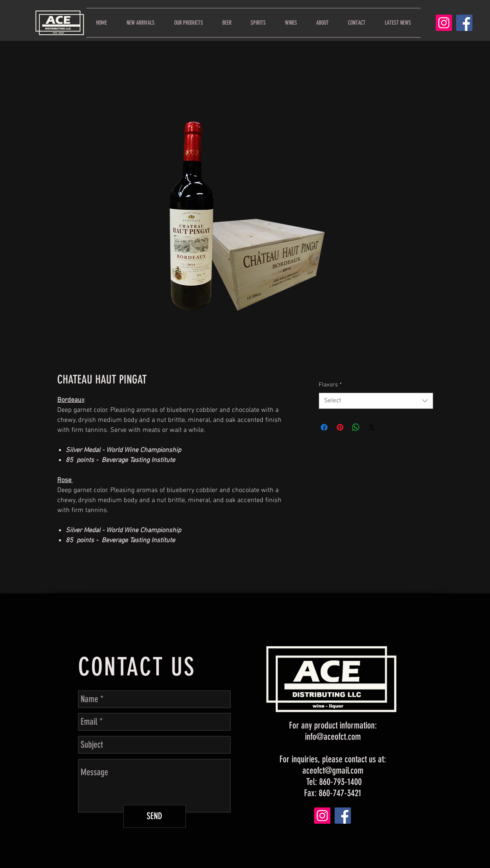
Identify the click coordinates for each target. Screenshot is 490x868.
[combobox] (376, 401)
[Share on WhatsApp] (356, 427)
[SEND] (155, 816)
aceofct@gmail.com (333, 770)
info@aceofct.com (333, 737)
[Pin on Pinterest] (340, 427)
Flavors (330, 385)
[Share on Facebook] (324, 427)
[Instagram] (444, 23)
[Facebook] (464, 23)
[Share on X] (372, 427)
